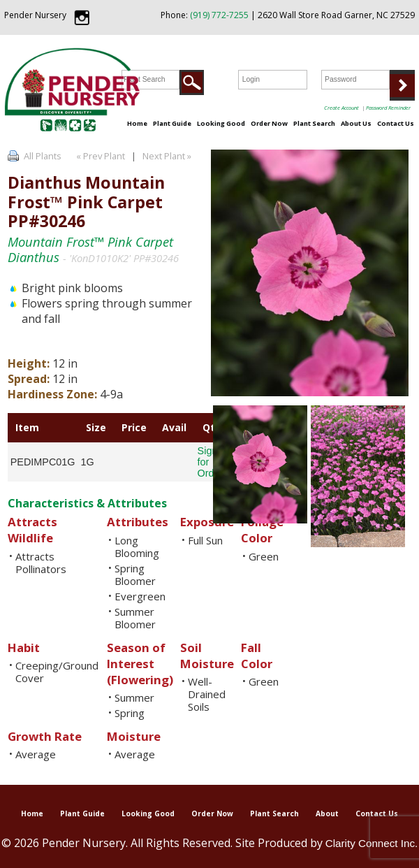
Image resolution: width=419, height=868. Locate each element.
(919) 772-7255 (219, 15)
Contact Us (396, 123)
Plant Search (314, 123)
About (327, 813)
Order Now (269, 123)
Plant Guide (172, 123)
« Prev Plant (100, 156)
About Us (356, 123)
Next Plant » (168, 156)
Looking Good (221, 123)
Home (137, 123)
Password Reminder (388, 108)
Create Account (341, 108)
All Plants (43, 156)
